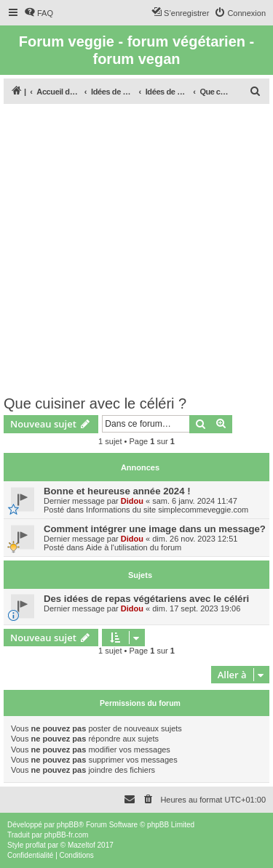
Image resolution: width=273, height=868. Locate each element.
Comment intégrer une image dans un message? (155, 529)
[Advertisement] (136, 252)
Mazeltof (82, 845)
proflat (36, 845)
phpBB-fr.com (67, 835)
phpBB (68, 825)
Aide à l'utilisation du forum (134, 547)
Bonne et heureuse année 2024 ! (117, 491)
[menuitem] (39, 13)
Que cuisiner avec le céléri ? (95, 403)
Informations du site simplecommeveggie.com (167, 510)
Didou (132, 501)
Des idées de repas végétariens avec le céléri (146, 599)
